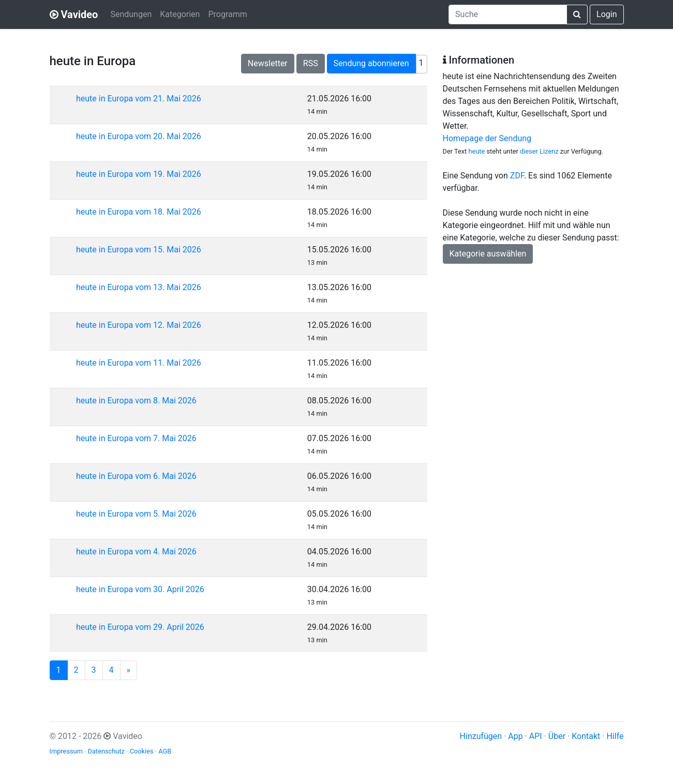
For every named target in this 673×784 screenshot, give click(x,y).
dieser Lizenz (539, 151)
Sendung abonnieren (371, 63)
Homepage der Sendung (487, 138)
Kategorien (180, 14)
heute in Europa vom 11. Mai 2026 (139, 363)
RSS (311, 63)
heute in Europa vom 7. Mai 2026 (136, 438)
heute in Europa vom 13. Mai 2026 (139, 287)
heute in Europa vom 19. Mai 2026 (139, 174)
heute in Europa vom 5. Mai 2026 (136, 514)
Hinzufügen (481, 736)
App (515, 736)
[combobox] (508, 14)
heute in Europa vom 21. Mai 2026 (139, 99)
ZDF (517, 176)
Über (557, 736)
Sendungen (131, 14)
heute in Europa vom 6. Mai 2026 (136, 476)
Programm (227, 14)
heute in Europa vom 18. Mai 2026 (139, 212)
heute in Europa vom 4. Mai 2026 (136, 552)
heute (476, 151)
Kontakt (586, 736)
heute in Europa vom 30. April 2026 (140, 589)
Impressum (66, 751)
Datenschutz (106, 751)
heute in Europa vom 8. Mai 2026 (136, 401)
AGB (165, 751)
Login (607, 14)
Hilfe (615, 736)
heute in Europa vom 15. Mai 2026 (139, 250)
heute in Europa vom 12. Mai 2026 (139, 325)
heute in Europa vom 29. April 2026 (140, 627)
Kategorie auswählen (488, 254)
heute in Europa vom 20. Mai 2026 (139, 136)
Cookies (142, 751)
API (536, 736)
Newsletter (268, 63)
